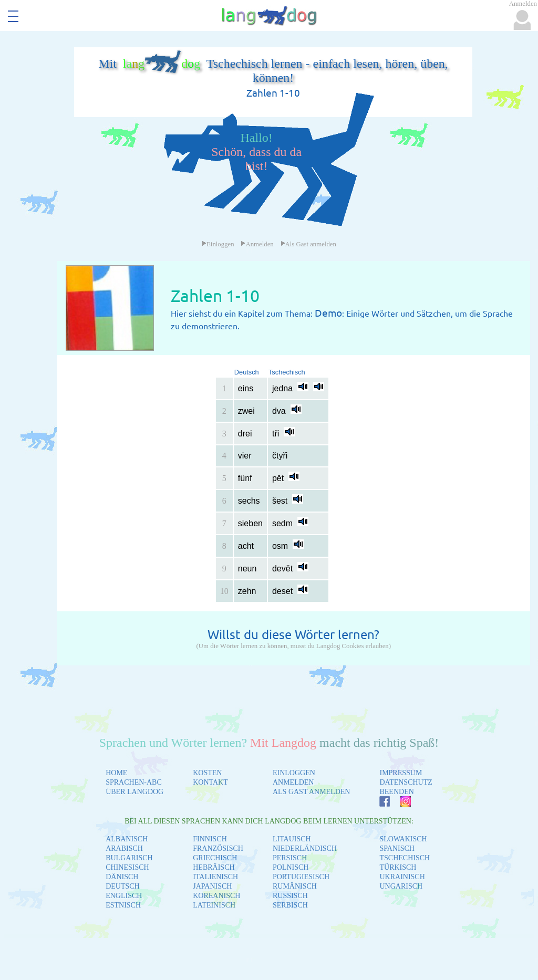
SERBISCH (290, 905)
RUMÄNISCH (295, 886)
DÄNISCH (122, 877)
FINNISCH (210, 839)
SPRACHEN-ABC (134, 782)
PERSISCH (290, 858)
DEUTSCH (123, 886)
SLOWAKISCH (403, 839)
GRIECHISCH (215, 858)
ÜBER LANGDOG (134, 792)
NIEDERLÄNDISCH (305, 848)
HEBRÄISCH (214, 867)
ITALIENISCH (215, 877)
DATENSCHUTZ (406, 782)
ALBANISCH (127, 839)
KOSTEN (207, 773)
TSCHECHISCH (405, 858)
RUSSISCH (290, 896)
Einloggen (218, 244)
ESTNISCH (123, 905)
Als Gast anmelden (308, 244)
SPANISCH (397, 848)
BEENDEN (396, 792)
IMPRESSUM (401, 773)
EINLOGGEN (294, 773)
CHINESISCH (127, 867)
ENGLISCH (124, 896)
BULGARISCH (129, 858)
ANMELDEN (293, 782)
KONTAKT (210, 782)
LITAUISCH (292, 839)
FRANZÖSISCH (218, 848)
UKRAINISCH (402, 877)
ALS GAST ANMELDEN (312, 792)
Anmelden (257, 244)
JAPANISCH (212, 886)
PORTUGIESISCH (301, 877)
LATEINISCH (214, 905)
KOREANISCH (216, 896)
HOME (116, 773)
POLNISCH (291, 867)
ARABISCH (124, 848)
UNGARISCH (401, 886)
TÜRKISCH (398, 867)
